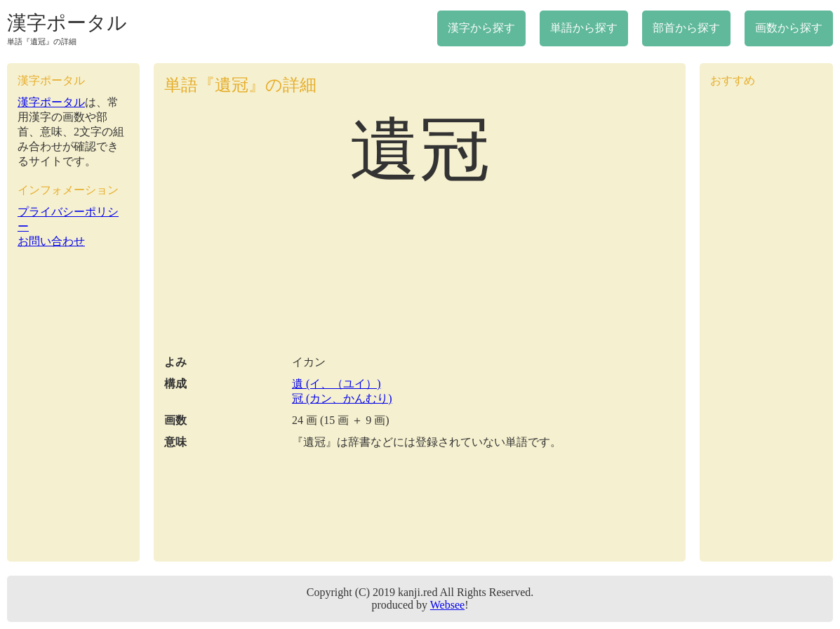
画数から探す (789, 28)
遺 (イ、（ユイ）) (336, 384)
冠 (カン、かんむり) (342, 398)
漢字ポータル (67, 23)
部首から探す (686, 28)
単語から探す (584, 28)
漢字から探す (481, 28)
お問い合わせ (51, 241)
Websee (447, 605)
